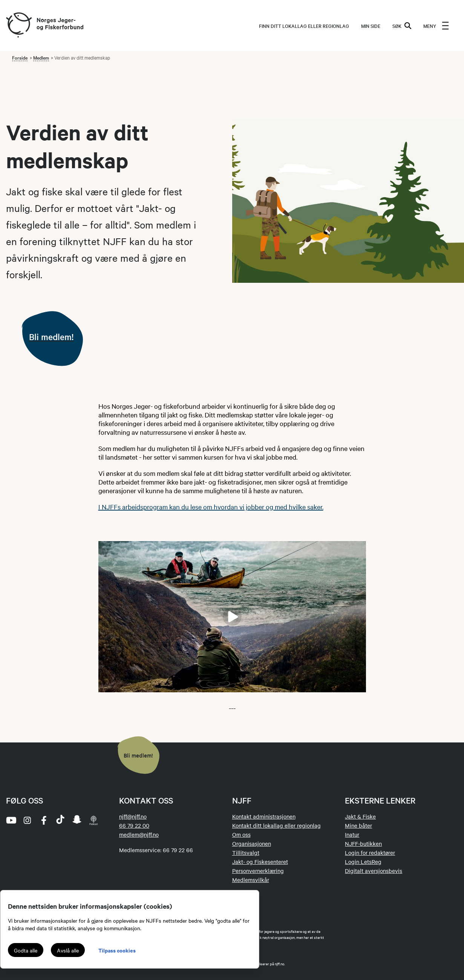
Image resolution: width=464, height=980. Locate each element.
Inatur (352, 834)
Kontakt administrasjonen (264, 816)
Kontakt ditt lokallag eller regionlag (276, 825)
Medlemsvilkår (251, 880)
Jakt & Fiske (360, 816)
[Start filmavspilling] (232, 617)
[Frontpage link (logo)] (18, 25)
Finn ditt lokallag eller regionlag (304, 26)
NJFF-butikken (363, 844)
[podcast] (93, 820)
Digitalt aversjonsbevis (374, 871)
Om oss (241, 834)
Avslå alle (68, 950)
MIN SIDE (371, 26)
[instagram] (27, 820)
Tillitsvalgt (246, 853)
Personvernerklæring (258, 871)
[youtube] (11, 820)
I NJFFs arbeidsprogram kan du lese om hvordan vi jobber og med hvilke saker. (211, 507)
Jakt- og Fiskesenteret (260, 862)
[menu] (436, 26)
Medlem (41, 57)
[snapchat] (77, 820)
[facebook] (44, 820)
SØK (402, 26)
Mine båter (358, 825)
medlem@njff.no (139, 834)
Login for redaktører (370, 853)
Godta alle (26, 950)
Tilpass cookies (117, 950)
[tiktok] (60, 820)
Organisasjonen (252, 844)
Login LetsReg (363, 862)
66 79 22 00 (134, 825)
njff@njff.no (133, 816)
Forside (20, 57)
